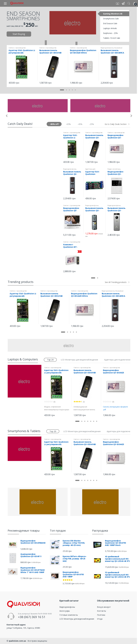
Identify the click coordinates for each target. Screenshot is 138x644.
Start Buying (19, 34)
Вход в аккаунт (104, 607)
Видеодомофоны (107, 48)
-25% (92, 124)
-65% (68, 124)
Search (129, 3)
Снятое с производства (17, 48)
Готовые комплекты (69, 615)
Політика (101, 615)
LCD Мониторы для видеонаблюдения (79, 360)
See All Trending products (116, 282)
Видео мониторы (114, 169)
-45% (80, 124)
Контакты (101, 611)
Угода (100, 619)
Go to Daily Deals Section (116, 124)
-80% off (54, 124)
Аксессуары (65, 611)
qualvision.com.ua (17, 641)
